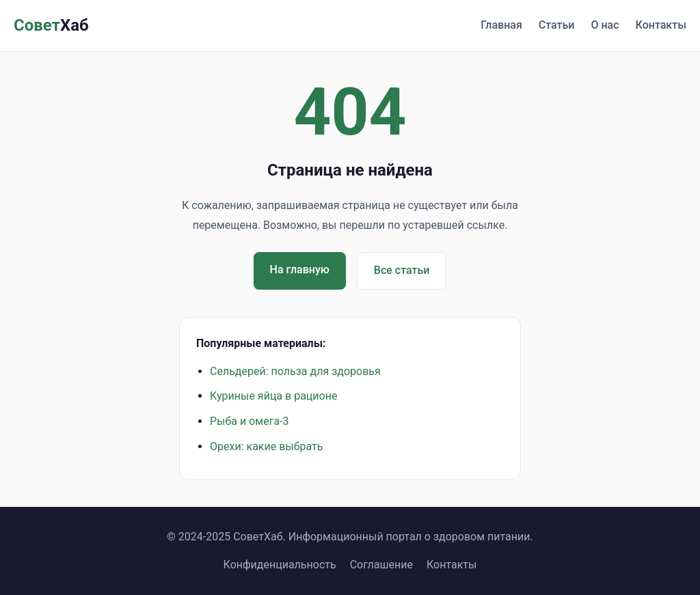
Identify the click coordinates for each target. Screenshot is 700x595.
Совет (51, 25)
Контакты (661, 25)
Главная (501, 25)
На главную (300, 269)
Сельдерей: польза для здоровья (295, 371)
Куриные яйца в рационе (273, 396)
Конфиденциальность (280, 565)
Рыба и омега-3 (250, 421)
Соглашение (381, 565)
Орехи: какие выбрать (266, 446)
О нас (605, 25)
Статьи (557, 25)
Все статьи (402, 270)
